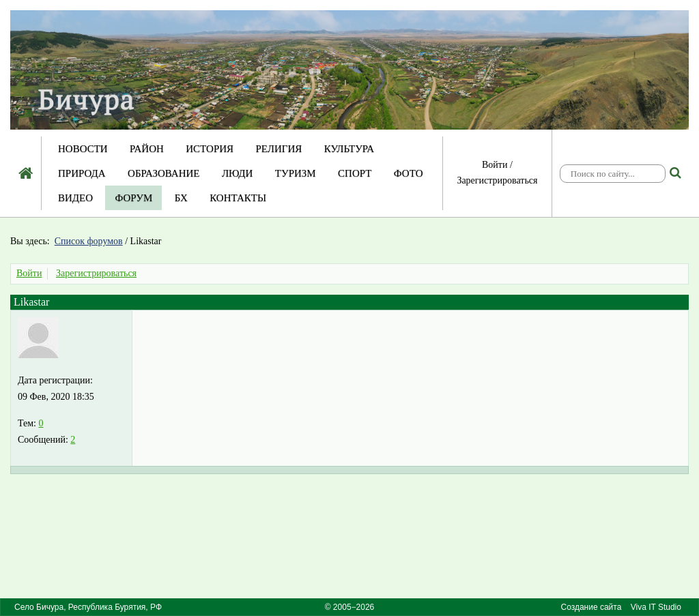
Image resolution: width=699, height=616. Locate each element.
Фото (409, 173)
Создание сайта (591, 607)
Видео (75, 198)
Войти (495, 165)
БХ (181, 198)
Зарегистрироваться (497, 180)
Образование (163, 173)
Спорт (355, 173)
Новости (83, 149)
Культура (349, 149)
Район (147, 149)
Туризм (296, 173)
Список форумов (89, 241)
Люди (238, 173)
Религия (279, 149)
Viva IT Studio (656, 607)
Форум (133, 198)
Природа (82, 173)
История (210, 149)
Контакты (238, 198)
